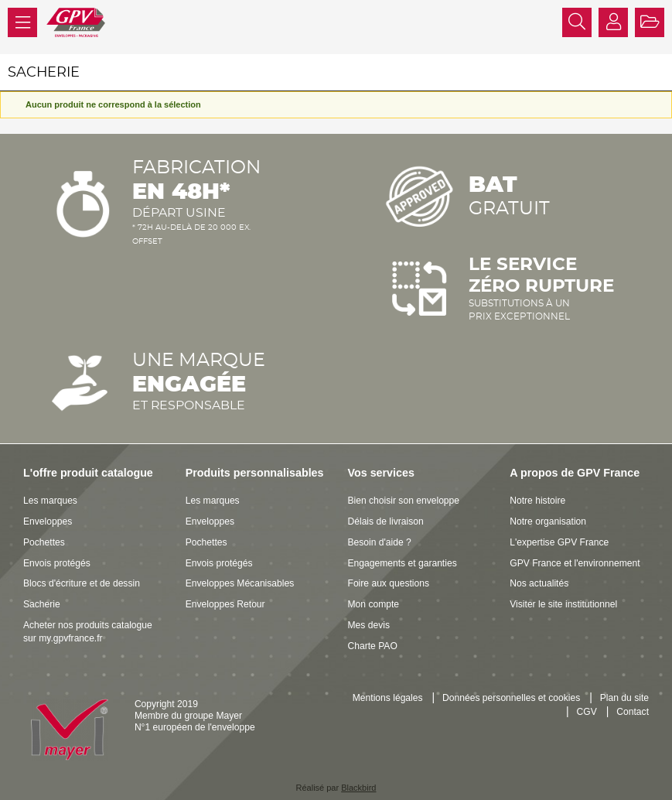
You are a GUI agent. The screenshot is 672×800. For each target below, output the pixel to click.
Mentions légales (388, 698)
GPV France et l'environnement (575, 563)
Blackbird (358, 788)
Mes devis (369, 625)
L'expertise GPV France (559, 542)
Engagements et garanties (403, 563)
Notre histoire (537, 501)
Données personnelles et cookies (511, 698)
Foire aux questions (389, 583)
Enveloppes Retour (225, 604)
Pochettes (44, 542)
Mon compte (374, 604)
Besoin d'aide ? (380, 542)
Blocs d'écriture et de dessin (82, 583)
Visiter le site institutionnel (563, 604)
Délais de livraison (386, 521)
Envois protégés (57, 563)
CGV (587, 712)
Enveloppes (48, 521)
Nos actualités (539, 583)
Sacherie (42, 604)
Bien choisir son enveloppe (404, 501)
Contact (633, 712)
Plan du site (624, 698)
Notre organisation (548, 521)
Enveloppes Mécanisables (240, 583)
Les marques (50, 501)
